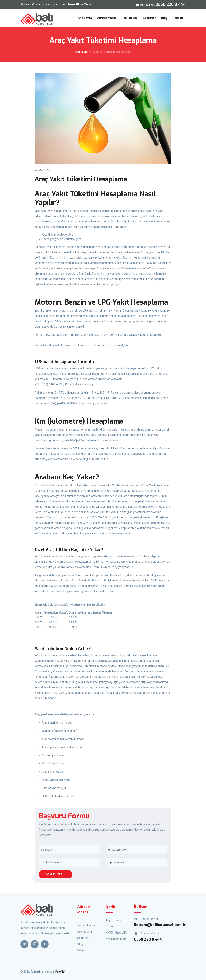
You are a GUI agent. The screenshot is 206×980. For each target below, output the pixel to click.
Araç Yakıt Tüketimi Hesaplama (112, 52)
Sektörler (149, 18)
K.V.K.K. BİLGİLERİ (116, 933)
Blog (164, 18)
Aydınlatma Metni (116, 939)
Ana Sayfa (85, 18)
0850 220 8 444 (148, 939)
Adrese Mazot (107, 18)
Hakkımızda (130, 18)
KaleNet (60, 972)
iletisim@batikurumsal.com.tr (39, 4)
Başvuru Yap (56, 874)
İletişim (178, 18)
